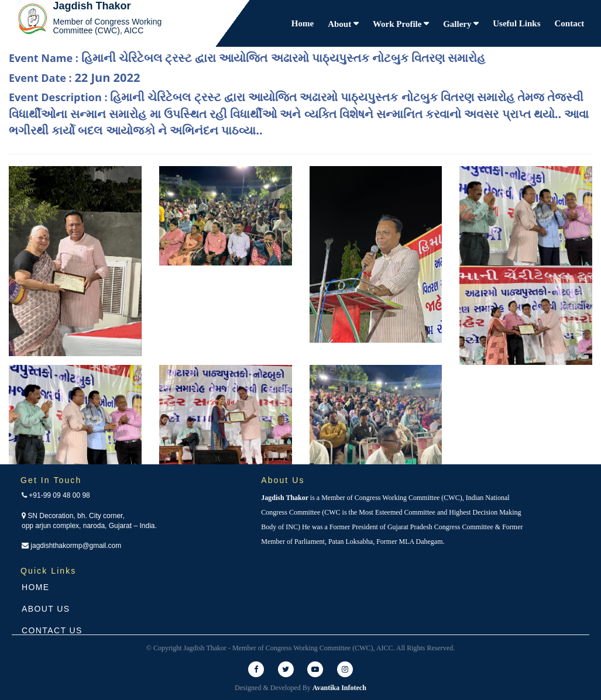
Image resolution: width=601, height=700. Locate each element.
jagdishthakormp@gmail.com (71, 546)
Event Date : (74, 77)
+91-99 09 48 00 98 (56, 495)
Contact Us (52, 630)
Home (303, 23)
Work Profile (398, 24)
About (341, 24)
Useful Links (516, 23)
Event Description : (299, 113)
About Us (46, 609)
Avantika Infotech (339, 688)
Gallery (458, 24)
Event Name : (247, 58)
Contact (570, 23)
